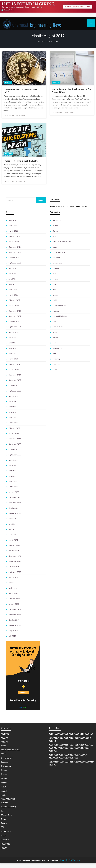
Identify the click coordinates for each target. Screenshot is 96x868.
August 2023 (13, 396)
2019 (50, 42)
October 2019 (14, 620)
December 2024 (15, 311)
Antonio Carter (21, 116)
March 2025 (13, 295)
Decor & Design (59, 252)
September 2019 (15, 625)
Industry (9, 154)
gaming (55, 295)
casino (55, 236)
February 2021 (14, 545)
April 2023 (13, 417)
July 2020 (12, 583)
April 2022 (13, 481)
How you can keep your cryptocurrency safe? (22, 91)
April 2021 (13, 535)
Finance (56, 279)
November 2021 (15, 503)
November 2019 (15, 615)
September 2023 (15, 391)
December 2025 (15, 247)
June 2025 (12, 279)
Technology (57, 364)
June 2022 (12, 471)
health (55, 300)
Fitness (55, 284)
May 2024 (12, 348)
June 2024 (12, 343)
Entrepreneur (58, 263)
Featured (56, 273)
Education (56, 258)
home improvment (59, 305)
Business (8, 82)
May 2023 (12, 412)
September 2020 (15, 572)
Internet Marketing (60, 316)
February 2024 (14, 364)
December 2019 (15, 609)
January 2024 (14, 369)
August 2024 (13, 332)
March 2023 (13, 423)
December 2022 (15, 439)
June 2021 (12, 524)
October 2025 (14, 258)
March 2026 (13, 231)
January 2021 (14, 551)
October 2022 (14, 449)
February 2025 (14, 300)
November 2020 (15, 561)
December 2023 (15, 375)
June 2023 (12, 407)
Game (55, 289)
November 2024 (15, 316)
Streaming (56, 359)
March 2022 (13, 487)
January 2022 (14, 492)
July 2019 (12, 636)
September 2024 (15, 327)
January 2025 (14, 305)
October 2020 (14, 567)
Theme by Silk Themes (70, 860)
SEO (54, 343)
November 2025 (15, 252)
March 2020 (13, 593)
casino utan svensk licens (62, 242)
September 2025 (15, 263)
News (55, 332)
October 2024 (14, 321)
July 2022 (12, 465)
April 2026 (13, 225)
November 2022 (15, 444)
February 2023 (14, 428)
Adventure (57, 220)
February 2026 (14, 236)
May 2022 (12, 476)
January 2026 (14, 242)
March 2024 (13, 359)
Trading (56, 369)
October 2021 (14, 508)
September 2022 (15, 455)
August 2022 (13, 460)
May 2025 (12, 284)
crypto (55, 247)
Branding (56, 225)
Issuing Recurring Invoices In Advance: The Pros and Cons (71, 91)
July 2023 (12, 401)
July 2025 (12, 273)
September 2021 (15, 513)
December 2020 (15, 556)
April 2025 (13, 289)
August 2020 (13, 577)
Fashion (56, 268)
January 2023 (14, 433)
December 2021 (15, 497)
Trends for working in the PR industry (21, 161)
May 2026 (12, 220)
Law (54, 321)
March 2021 (13, 540)
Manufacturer (58, 327)
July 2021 (12, 519)
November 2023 (15, 380)
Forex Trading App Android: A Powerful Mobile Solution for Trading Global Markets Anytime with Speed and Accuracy (71, 747)
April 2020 (13, 588)
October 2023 (14, 385)
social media (57, 348)
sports (55, 353)
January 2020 (14, 604)
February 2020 (14, 599)
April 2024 (13, 353)
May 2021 (12, 529)
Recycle (56, 337)
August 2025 (13, 268)
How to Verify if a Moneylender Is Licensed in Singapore (71, 733)
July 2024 (12, 337)
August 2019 (13, 631)
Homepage (42, 42)
